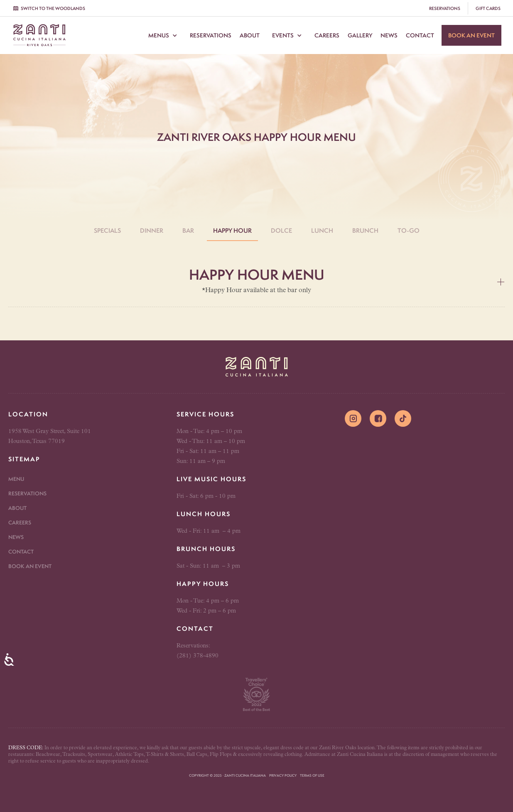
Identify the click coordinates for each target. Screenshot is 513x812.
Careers (327, 35)
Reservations (211, 35)
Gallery (360, 35)
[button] (163, 35)
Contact (420, 35)
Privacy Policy (283, 775)
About (250, 35)
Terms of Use (312, 775)
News (389, 35)
